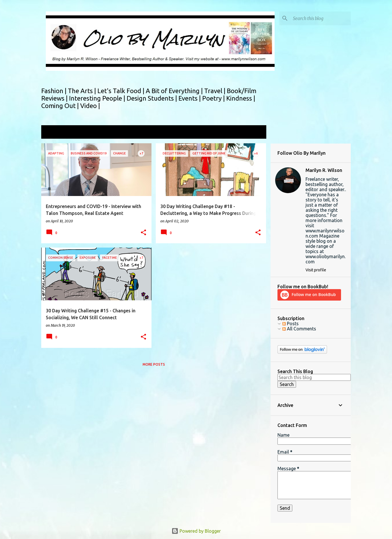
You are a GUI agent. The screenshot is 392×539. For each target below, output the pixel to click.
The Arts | (83, 91)
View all (254, 133)
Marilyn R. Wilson (324, 170)
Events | (190, 98)
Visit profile (316, 270)
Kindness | (241, 98)
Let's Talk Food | (122, 91)
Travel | (215, 91)
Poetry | (214, 98)
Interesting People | (98, 98)
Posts (290, 324)
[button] (143, 233)
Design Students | (152, 98)
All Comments (299, 329)
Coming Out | (61, 106)
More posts (154, 364)
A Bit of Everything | (175, 91)
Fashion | (55, 91)
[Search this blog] (321, 18)
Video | (90, 106)
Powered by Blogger (196, 531)
